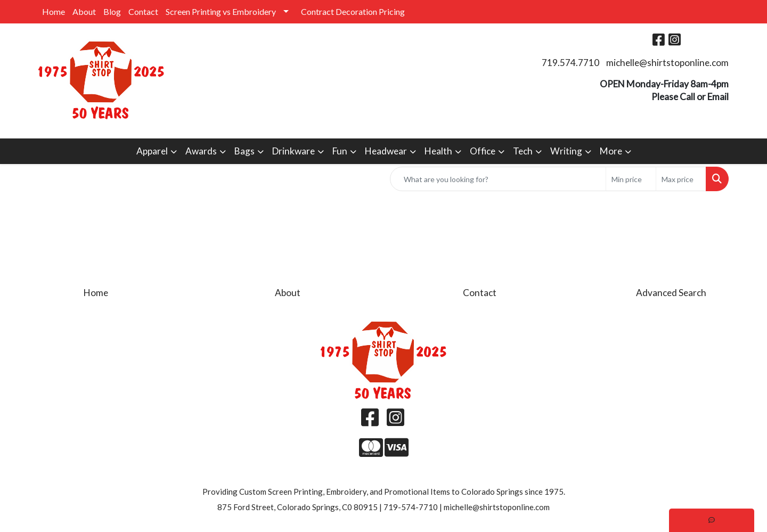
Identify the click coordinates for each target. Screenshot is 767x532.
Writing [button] (566, 151)
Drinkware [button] (293, 151)
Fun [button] (340, 151)
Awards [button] (201, 151)
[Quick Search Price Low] (631, 179)
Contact (143, 11)
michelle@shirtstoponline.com (667, 63)
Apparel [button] (152, 151)
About (84, 11)
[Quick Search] (498, 179)
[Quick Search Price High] (681, 179)
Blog (112, 11)
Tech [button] (523, 151)
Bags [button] (244, 151)
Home (54, 11)
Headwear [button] (386, 151)
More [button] (611, 151)
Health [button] (438, 151)
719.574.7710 (570, 63)
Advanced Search (671, 293)
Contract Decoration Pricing (353, 11)
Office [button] (483, 151)
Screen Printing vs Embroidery (221, 11)
